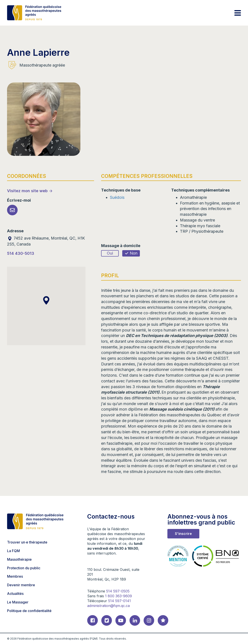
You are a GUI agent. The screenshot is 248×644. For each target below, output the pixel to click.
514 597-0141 (119, 601)
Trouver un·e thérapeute (27, 542)
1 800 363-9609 (118, 596)
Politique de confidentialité (29, 611)
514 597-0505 (118, 591)
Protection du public (24, 568)
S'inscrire (183, 534)
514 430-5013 (21, 253)
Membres (15, 576)
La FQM (13, 551)
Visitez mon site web (27, 191)
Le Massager (18, 602)
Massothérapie (19, 559)
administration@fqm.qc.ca (108, 606)
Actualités (15, 594)
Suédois (117, 197)
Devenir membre (21, 585)
